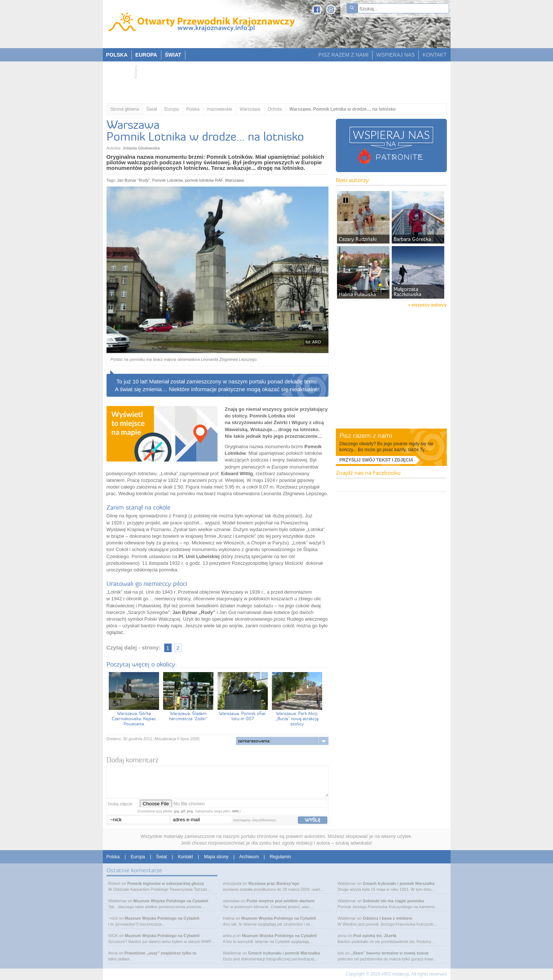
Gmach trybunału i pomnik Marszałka (284, 953)
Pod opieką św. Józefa (375, 936)
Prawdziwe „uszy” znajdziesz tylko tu (161, 953)
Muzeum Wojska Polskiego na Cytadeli (171, 901)
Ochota (275, 109)
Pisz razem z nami (366, 435)
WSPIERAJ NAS (395, 55)
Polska (193, 109)
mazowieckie (220, 109)
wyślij (312, 820)
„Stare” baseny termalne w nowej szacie (390, 953)
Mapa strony (216, 857)
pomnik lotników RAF (204, 180)
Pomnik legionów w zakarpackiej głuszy (166, 883)
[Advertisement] (273, 80)
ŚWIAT (173, 55)
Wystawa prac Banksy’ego (274, 883)
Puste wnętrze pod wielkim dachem (281, 901)
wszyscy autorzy (429, 305)
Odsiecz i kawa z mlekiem (388, 918)
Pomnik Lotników (167, 180)
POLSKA (117, 55)
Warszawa (250, 109)
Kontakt (186, 857)
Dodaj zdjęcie (120, 804)
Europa (172, 109)
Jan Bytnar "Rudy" (133, 180)
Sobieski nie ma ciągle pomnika (394, 901)
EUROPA (146, 55)
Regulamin (280, 857)
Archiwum (249, 857)
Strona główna (125, 109)
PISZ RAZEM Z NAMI (343, 55)
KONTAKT (434, 55)
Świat (151, 109)
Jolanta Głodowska (141, 148)
